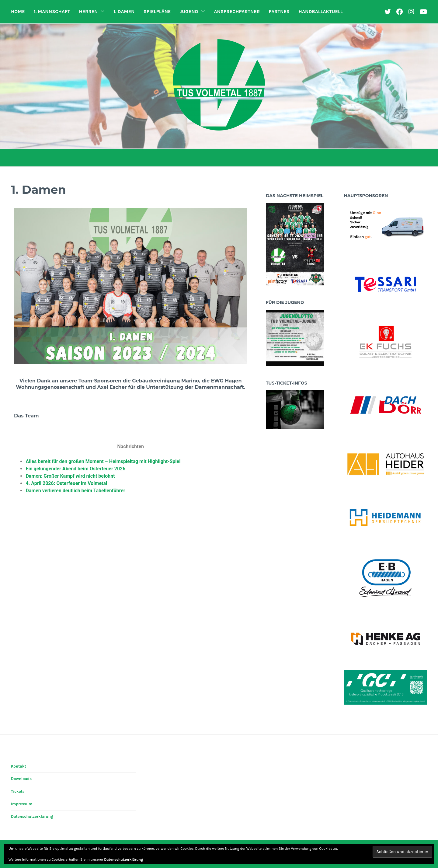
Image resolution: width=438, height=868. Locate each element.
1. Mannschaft (52, 11)
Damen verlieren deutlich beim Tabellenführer (75, 491)
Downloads (21, 779)
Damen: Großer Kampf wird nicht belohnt (70, 476)
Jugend (189, 11)
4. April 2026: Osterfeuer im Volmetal (66, 483)
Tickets (18, 791)
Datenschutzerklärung (32, 816)
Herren (88, 11)
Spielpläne (157, 11)
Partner (279, 11)
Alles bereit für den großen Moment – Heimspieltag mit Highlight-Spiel (103, 461)
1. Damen (124, 11)
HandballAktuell (321, 11)
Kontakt (19, 766)
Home (18, 11)
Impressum (22, 804)
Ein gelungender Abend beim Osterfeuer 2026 (75, 469)
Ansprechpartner (237, 11)
